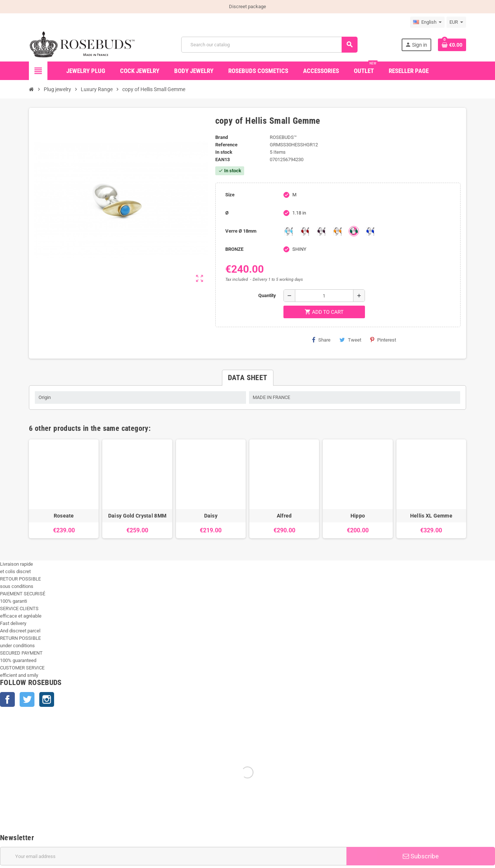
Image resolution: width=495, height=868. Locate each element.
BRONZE (234, 249)
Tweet (350, 340)
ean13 (222, 159)
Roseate (64, 516)
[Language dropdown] (427, 22)
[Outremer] (370, 231)
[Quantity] (324, 296)
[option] (64, 489)
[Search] (269, 45)
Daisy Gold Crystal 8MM (137, 516)
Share (321, 340)
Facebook (7, 699)
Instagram (47, 699)
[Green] (354, 231)
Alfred (284, 516)
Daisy (211, 516)
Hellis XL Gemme (431, 516)
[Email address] (173, 856)
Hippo (358, 516)
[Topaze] (338, 231)
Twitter (27, 699)
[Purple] (321, 231)
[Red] (305, 231)
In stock (224, 152)
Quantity (267, 295)
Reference (226, 145)
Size (230, 195)
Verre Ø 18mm (241, 231)
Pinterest (383, 340)
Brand (222, 137)
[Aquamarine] (289, 231)
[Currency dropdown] (456, 22)
